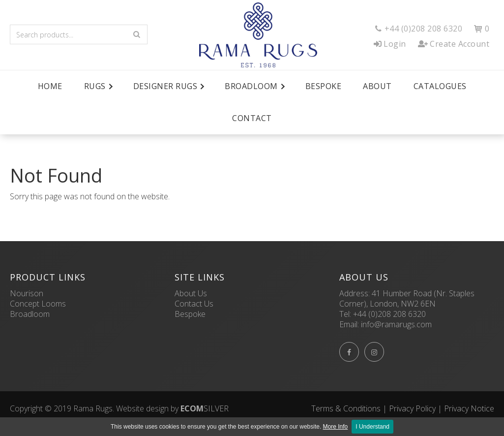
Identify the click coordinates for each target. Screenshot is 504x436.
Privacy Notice (469, 408)
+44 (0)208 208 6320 (389, 314)
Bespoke (324, 86)
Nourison (27, 293)
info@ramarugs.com (396, 324)
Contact (252, 118)
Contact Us (194, 304)
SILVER (205, 408)
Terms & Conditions (346, 408)
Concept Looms (38, 304)
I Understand (372, 427)
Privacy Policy (412, 408)
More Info (336, 427)
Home (50, 86)
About (377, 86)
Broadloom (30, 314)
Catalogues (440, 86)
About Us (191, 293)
